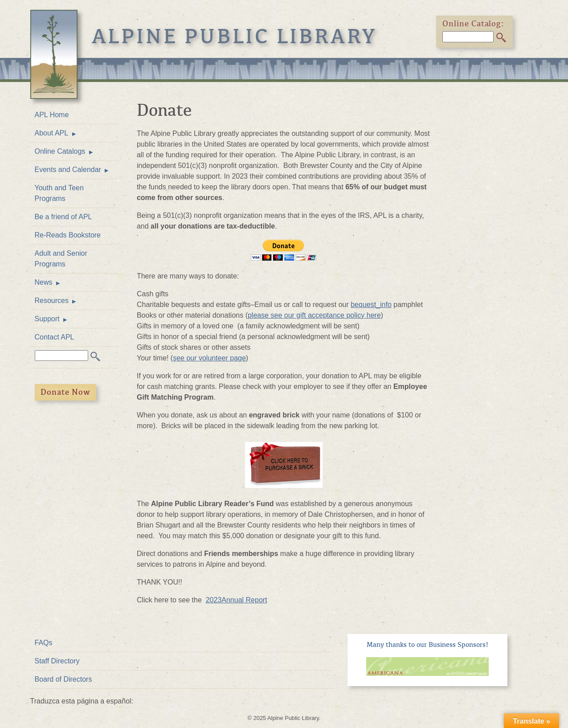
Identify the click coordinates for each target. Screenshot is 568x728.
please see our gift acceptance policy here (314, 315)
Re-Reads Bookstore (68, 235)
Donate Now (65, 392)
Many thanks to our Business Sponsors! (428, 645)
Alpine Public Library (235, 37)
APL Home (52, 115)
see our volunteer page (209, 358)
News (44, 282)
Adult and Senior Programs (61, 259)
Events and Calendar (68, 170)
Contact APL (55, 337)
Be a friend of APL (63, 217)
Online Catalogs (60, 151)
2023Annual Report (237, 600)
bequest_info (371, 305)
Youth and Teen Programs (59, 193)
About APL (52, 133)
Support (47, 319)
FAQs (44, 643)
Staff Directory (57, 661)
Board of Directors (63, 679)
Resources (52, 301)
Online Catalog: (474, 24)
